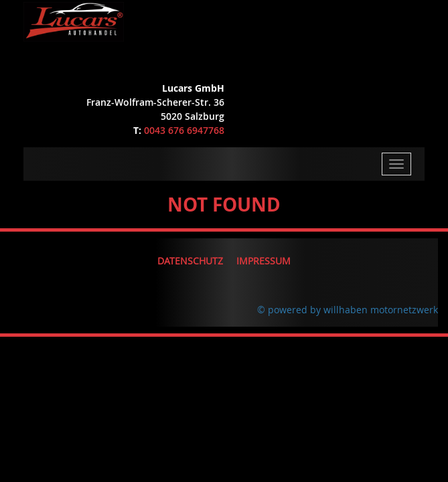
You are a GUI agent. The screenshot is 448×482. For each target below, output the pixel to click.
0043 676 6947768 (184, 130)
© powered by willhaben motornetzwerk (348, 310)
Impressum (264, 261)
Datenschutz (190, 261)
